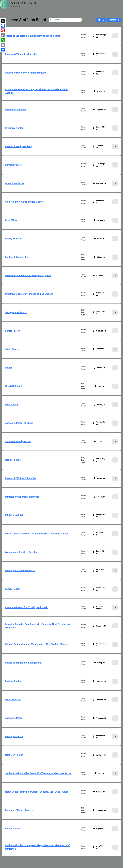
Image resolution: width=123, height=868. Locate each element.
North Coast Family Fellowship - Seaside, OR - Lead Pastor (36, 792)
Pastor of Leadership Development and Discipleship (33, 36)
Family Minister (13, 239)
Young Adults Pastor (16, 312)
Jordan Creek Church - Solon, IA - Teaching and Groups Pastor (38, 773)
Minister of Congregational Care (22, 497)
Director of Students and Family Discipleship (29, 275)
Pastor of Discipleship (17, 257)
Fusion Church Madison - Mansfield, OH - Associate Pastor (37, 534)
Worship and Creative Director (21, 552)
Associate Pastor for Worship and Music (26, 607)
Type (101, 20)
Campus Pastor (13, 165)
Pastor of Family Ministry (18, 146)
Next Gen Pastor (14, 755)
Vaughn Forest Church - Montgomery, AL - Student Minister (37, 644)
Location (114, 20)
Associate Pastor (14, 718)
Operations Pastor (15, 183)
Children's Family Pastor (18, 441)
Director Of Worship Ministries (21, 54)
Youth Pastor (12, 349)
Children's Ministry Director (19, 810)
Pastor (9, 368)
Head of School (13, 460)
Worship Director (14, 736)
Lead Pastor (12, 405)
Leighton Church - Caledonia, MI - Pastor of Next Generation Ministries (37, 626)
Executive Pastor (14, 128)
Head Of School (13, 386)
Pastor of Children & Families (21, 478)
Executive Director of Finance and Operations (29, 294)
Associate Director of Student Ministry (25, 73)
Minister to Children (16, 515)
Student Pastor (13, 681)
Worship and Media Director (20, 570)
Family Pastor (12, 589)
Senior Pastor (12, 331)
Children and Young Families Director (25, 202)
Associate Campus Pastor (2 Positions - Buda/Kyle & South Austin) (37, 91)
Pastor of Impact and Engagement (23, 663)
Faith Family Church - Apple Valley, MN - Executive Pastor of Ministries (37, 847)
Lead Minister (12, 220)
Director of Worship (15, 110)
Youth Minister (13, 700)
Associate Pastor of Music (19, 423)
